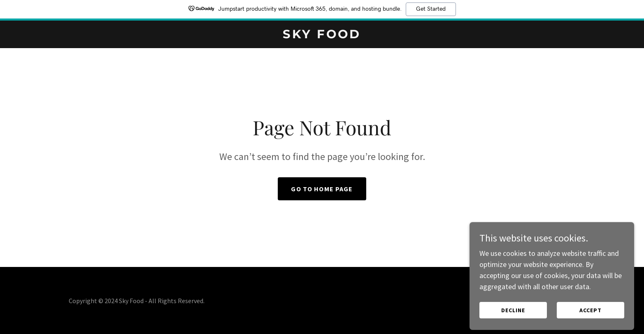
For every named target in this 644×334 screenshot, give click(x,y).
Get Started (431, 9)
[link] (322, 36)
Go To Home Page (322, 189)
